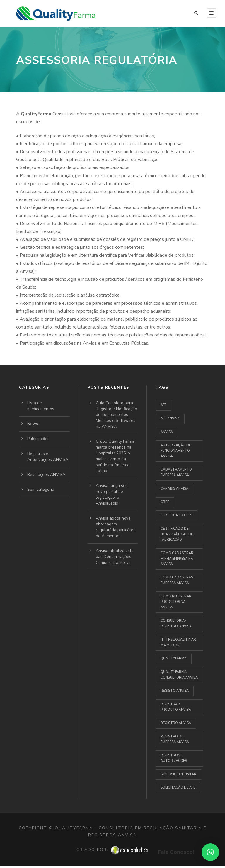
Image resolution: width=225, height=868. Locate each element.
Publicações (38, 439)
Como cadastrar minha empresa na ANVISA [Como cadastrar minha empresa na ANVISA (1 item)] (177, 559)
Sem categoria (41, 489)
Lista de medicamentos (41, 406)
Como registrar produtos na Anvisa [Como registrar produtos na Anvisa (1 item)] (176, 602)
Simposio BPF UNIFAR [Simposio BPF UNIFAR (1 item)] (178, 774)
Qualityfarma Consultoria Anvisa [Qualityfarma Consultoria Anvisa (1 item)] (179, 675)
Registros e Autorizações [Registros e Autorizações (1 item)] (174, 758)
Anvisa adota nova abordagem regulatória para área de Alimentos (116, 527)
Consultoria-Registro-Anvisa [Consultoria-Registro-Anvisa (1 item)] (176, 623)
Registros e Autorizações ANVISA (48, 457)
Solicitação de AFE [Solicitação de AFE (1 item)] (178, 787)
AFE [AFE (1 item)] (163, 405)
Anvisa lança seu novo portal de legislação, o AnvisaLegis (112, 494)
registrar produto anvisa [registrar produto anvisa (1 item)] (176, 707)
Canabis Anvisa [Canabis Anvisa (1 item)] (174, 489)
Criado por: (112, 850)
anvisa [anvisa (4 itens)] (167, 432)
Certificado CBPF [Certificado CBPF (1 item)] (177, 515)
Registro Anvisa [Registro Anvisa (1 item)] (176, 723)
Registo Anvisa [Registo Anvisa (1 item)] (175, 691)
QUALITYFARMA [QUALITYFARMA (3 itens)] (174, 658)
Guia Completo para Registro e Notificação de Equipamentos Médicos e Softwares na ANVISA (116, 415)
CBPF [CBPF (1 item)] (165, 502)
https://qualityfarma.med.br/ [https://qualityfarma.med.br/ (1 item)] (178, 642)
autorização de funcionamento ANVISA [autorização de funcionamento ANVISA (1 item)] (176, 451)
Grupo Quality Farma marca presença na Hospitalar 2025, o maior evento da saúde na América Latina (115, 456)
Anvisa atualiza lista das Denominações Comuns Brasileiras (115, 557)
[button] (210, 852)
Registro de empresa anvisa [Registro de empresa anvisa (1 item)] (175, 739)
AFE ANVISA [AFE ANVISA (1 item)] (170, 418)
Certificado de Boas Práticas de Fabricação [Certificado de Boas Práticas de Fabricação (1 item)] (177, 534)
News (33, 424)
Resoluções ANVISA (46, 474)
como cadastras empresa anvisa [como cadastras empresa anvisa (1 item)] (177, 580)
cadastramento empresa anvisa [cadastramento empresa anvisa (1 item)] (176, 472)
